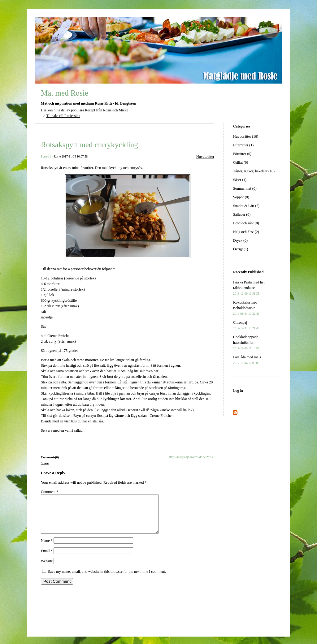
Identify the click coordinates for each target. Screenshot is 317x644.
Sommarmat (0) (245, 188)
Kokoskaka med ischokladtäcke (246, 308)
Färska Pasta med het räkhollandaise (249, 288)
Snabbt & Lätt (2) (246, 206)
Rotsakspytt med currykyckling (89, 145)
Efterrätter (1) (243, 145)
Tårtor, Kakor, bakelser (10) (254, 171)
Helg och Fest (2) (246, 232)
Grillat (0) (241, 162)
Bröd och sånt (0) (246, 223)
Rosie (57, 156)
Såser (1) (240, 180)
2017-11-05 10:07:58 (75, 156)
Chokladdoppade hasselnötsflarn (246, 342)
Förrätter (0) (242, 154)
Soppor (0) (241, 197)
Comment (50, 492)
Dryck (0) (240, 240)
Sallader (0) (242, 214)
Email (47, 558)
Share (45, 463)
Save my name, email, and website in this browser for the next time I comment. (107, 579)
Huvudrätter (205, 157)
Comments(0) (50, 457)
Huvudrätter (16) (246, 136)
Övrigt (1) (241, 249)
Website (47, 568)
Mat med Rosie (65, 93)
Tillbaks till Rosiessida (63, 116)
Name (47, 548)
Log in (238, 391)
